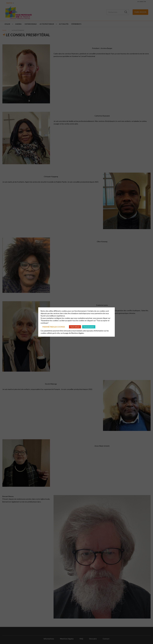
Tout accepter (89, 327)
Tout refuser (75, 327)
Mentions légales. (78, 333)
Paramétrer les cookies (54, 327)
